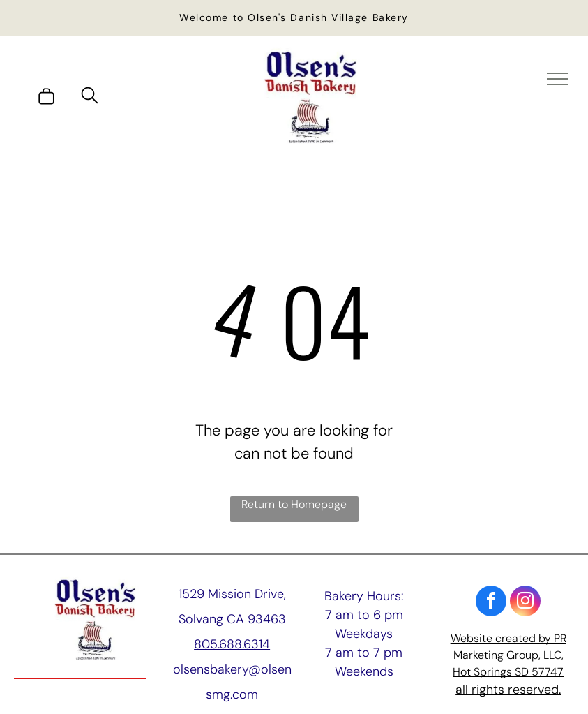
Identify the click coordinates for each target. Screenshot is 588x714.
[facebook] (491, 603)
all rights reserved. (508, 690)
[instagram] (525, 603)
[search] (90, 97)
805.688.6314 (232, 644)
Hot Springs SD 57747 (508, 672)
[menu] (557, 79)
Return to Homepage (294, 504)
